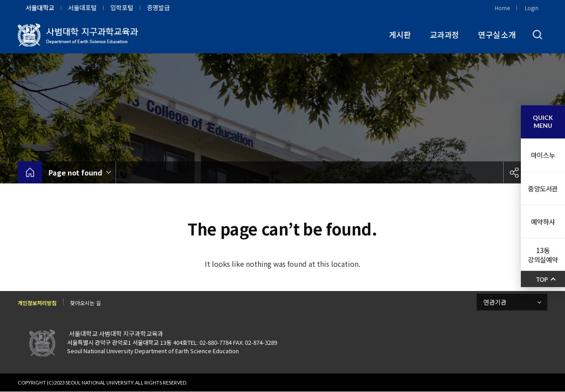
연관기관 (495, 302)
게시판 (400, 34)
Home (502, 8)
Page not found (75, 172)
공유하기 (514, 172)
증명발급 (158, 7)
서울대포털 (82, 7)
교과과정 (444, 34)
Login (532, 8)
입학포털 (122, 7)
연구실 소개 (497, 34)
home (30, 172)
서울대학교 (40, 7)
